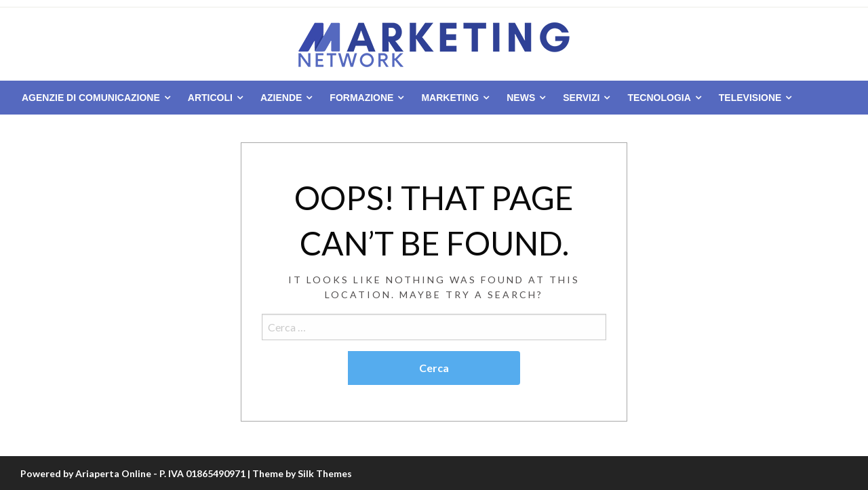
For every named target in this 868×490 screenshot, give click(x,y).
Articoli (210, 98)
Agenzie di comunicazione (91, 98)
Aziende (281, 98)
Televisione (750, 98)
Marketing (450, 98)
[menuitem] (93, 98)
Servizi (581, 98)
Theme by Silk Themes (302, 473)
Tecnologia (659, 98)
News (521, 98)
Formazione (361, 98)
